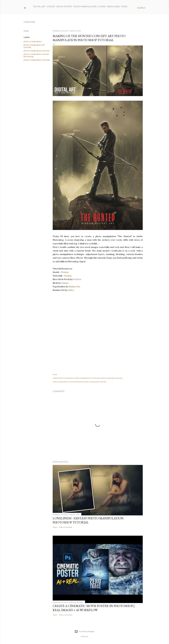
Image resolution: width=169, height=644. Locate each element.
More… (125, 7)
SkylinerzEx (74, 286)
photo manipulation (33, 42)
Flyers (102, 7)
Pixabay (65, 272)
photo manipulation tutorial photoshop (68, 382)
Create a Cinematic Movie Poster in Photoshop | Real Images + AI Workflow (94, 608)
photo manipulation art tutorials (87, 378)
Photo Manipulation (85, 7)
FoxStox (77, 279)
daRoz (71, 290)
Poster (51, 7)
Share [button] (26, 31)
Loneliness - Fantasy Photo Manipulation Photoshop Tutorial (88, 520)
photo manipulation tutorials (37, 60)
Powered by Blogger (84, 631)
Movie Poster (64, 7)
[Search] (141, 8)
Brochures (113, 7)
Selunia (65, 283)
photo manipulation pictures (37, 51)
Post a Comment (66, 527)
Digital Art (39, 7)
